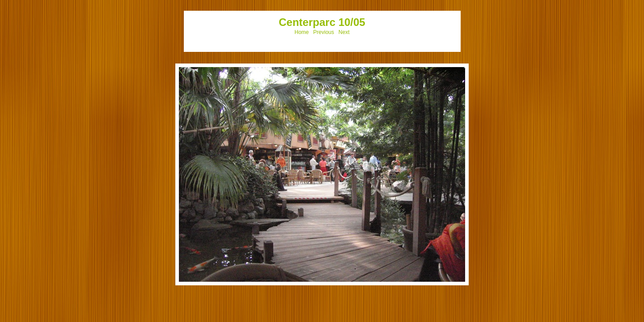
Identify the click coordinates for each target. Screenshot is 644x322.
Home (302, 32)
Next (344, 32)
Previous (324, 32)
